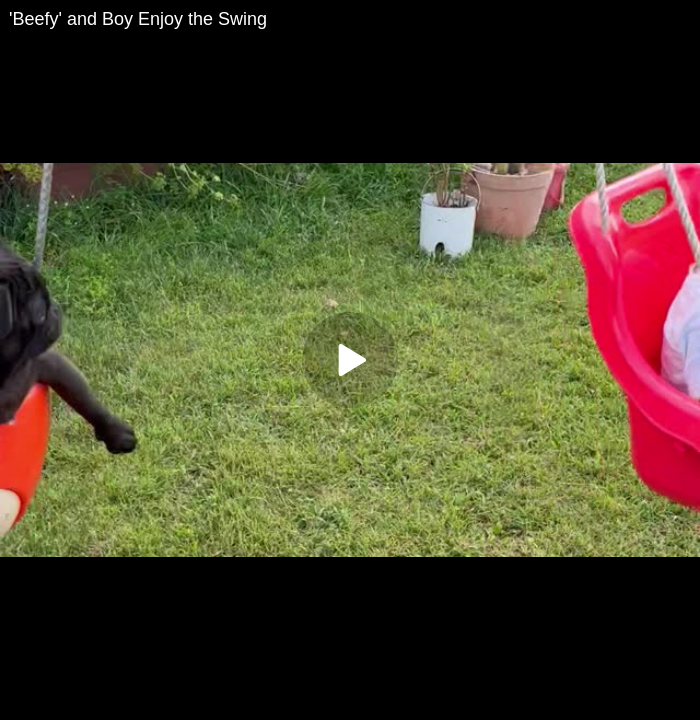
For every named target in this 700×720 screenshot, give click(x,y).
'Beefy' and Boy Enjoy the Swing (138, 19)
